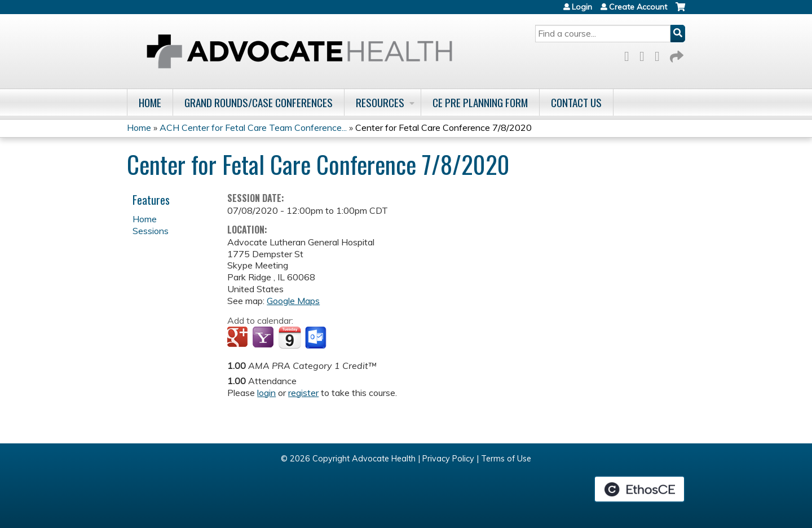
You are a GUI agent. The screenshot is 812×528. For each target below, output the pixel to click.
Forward (676, 54)
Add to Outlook (317, 338)
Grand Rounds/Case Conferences (259, 102)
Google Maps (293, 301)
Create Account (638, 7)
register (303, 393)
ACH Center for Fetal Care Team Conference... (253, 127)
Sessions (151, 231)
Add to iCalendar (290, 337)
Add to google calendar (239, 338)
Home (150, 102)
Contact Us (576, 102)
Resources (380, 102)
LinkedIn (660, 54)
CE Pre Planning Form (480, 102)
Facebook (630, 54)
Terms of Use (506, 459)
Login (582, 7)
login (266, 393)
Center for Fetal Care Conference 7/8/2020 (443, 127)
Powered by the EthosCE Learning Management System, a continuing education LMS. (639, 489)
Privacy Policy (448, 459)
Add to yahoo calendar (264, 338)
